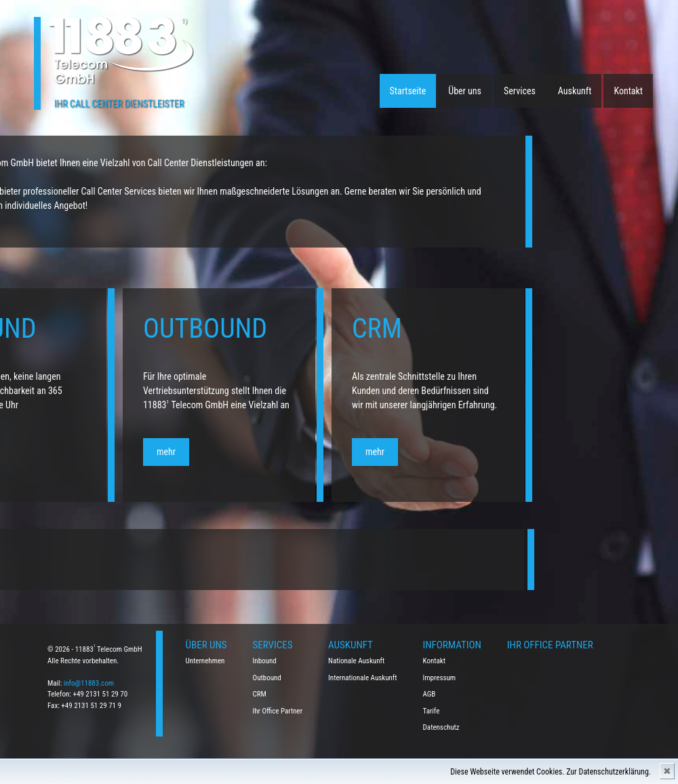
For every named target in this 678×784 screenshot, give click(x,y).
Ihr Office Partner (278, 711)
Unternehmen (205, 661)
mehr (25, 452)
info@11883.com (89, 683)
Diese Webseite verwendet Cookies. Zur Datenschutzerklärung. (551, 772)
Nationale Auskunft (356, 661)
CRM (260, 694)
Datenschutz (441, 727)
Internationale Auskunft (363, 678)
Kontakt (628, 91)
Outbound (267, 678)
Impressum (440, 678)
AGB (430, 694)
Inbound (265, 661)
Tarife (432, 711)
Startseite (408, 91)
